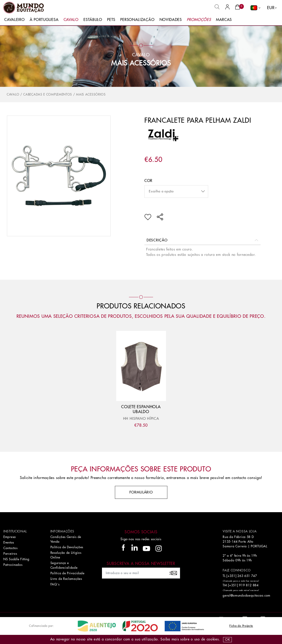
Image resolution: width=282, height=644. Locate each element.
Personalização (137, 20)
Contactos (10, 548)
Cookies (213, 639)
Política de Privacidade (67, 573)
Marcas (224, 20)
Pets (111, 20)
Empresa (10, 537)
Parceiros (10, 554)
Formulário (141, 492)
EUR (271, 8)
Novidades (171, 20)
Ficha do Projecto (241, 626)
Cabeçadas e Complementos (48, 94)
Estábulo (93, 20)
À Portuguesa (44, 20)
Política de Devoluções (67, 547)
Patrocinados (13, 565)
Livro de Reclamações (66, 579)
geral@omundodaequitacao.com (247, 595)
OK (227, 640)
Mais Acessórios (141, 63)
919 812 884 (249, 585)
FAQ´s (55, 584)
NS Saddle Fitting (16, 559)
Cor (148, 181)
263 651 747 (247, 576)
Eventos (9, 542)
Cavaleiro (14, 20)
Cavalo (71, 20)
